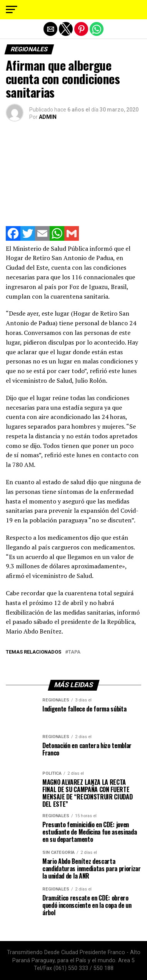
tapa (74, 652)
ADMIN (48, 117)
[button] (12, 10)
